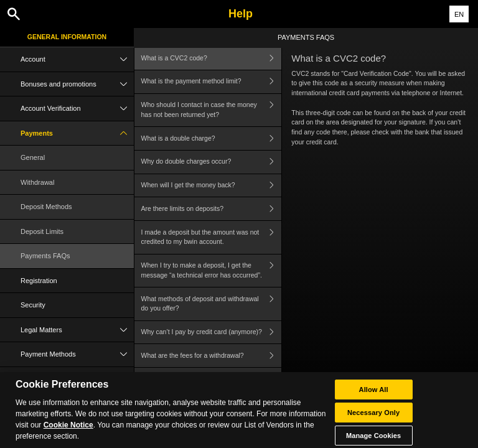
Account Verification (77, 109)
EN (459, 14)
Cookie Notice (68, 431)
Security (33, 305)
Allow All (374, 394)
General (33, 157)
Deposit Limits (42, 231)
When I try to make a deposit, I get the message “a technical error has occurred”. (212, 271)
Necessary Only (373, 418)
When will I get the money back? (212, 186)
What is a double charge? (212, 138)
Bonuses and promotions (77, 84)
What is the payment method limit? (212, 82)
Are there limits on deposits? (212, 209)
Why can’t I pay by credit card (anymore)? (212, 333)
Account (77, 59)
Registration (39, 281)
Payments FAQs (45, 256)
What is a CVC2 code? (212, 58)
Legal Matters (77, 330)
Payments (77, 133)
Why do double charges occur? (212, 162)
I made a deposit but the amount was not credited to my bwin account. (212, 237)
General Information (67, 37)
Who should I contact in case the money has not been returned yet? (212, 110)
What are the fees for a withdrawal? (212, 356)
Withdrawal (37, 182)
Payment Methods (77, 354)
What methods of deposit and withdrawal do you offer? (212, 304)
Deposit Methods (46, 207)
